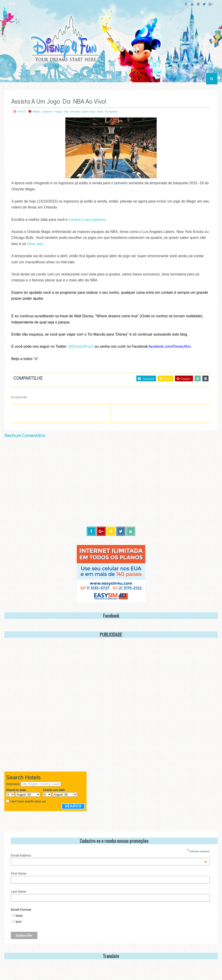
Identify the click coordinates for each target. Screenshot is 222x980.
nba (66, 111)
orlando (75, 111)
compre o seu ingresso (87, 220)
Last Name (18, 892)
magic (58, 111)
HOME (12, 4)
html (19, 916)
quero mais (88, 111)
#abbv (37, 111)
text (18, 922)
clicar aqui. (36, 244)
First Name (18, 873)
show (100, 111)
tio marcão (111, 111)
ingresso (47, 111)
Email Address (109, 855)
